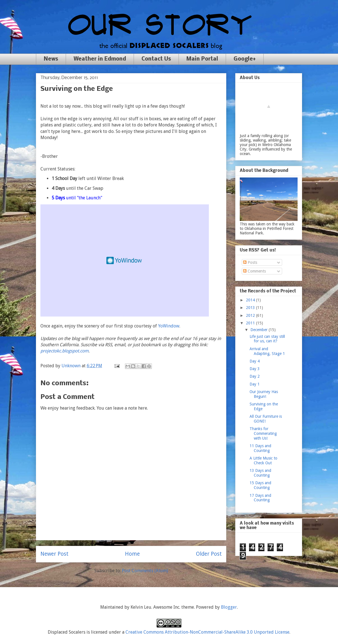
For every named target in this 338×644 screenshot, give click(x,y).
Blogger (229, 607)
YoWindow (169, 326)
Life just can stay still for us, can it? (267, 339)
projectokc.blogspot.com (64, 351)
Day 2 (255, 376)
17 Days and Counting (260, 498)
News (51, 59)
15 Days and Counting (260, 485)
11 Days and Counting (260, 448)
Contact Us (156, 59)
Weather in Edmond (100, 59)
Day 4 (255, 361)
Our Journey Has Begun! (264, 394)
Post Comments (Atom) (145, 571)
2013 (251, 308)
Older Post (209, 554)
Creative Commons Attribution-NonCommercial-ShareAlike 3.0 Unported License (207, 632)
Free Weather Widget (125, 260)
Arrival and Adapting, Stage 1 (267, 351)
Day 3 (255, 369)
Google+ (245, 59)
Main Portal (202, 59)
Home (132, 554)
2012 (251, 315)
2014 (251, 300)
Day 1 (255, 384)
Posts (250, 262)
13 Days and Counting (260, 473)
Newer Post (54, 554)
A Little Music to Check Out (263, 461)
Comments (254, 271)
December (260, 330)
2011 (251, 323)
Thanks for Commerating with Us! (263, 433)
